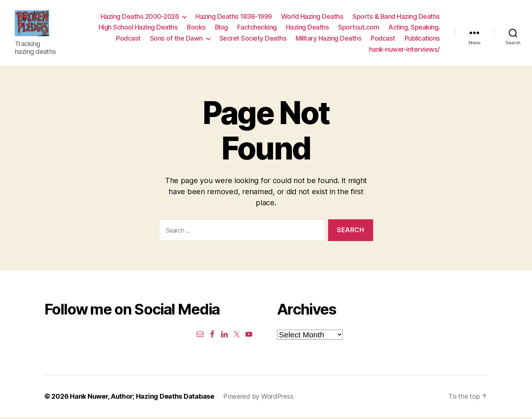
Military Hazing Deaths (328, 39)
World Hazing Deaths (312, 17)
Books (196, 28)
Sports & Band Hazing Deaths (396, 17)
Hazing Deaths (308, 28)
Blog (221, 28)
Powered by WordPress (258, 398)
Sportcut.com (359, 28)
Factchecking (257, 28)
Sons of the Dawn (176, 39)
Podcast (128, 39)
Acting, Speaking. (414, 28)
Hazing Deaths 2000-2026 (140, 17)
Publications (422, 39)
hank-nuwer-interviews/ (405, 50)
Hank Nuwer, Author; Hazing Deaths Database (142, 398)
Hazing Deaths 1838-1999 (234, 17)
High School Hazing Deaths (138, 28)
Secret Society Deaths (253, 39)
